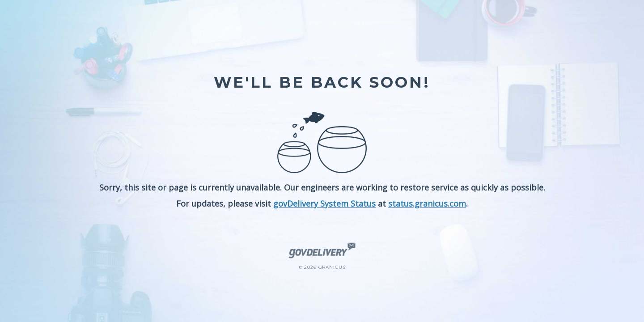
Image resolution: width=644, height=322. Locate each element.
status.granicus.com (427, 203)
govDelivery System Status (324, 203)
